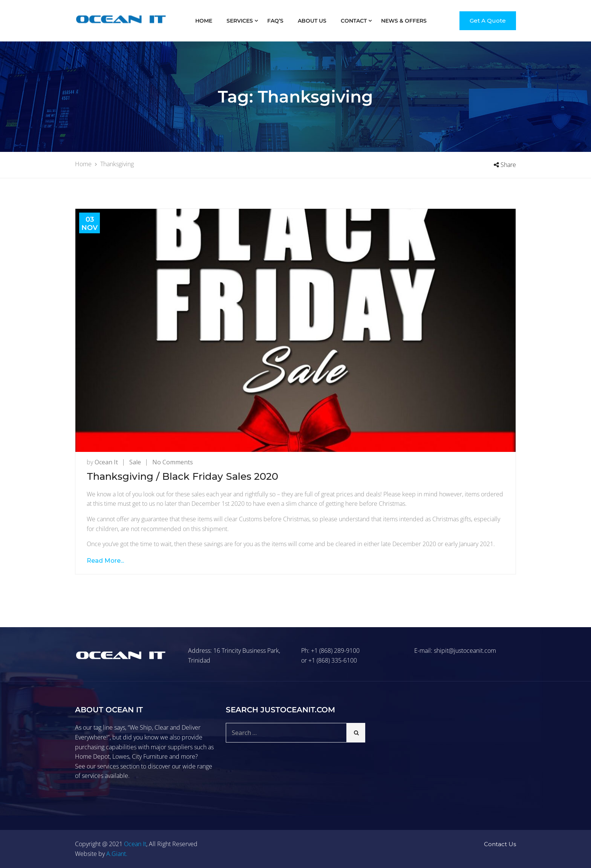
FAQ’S (275, 21)
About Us (312, 21)
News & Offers (404, 21)
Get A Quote (488, 21)
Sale (135, 462)
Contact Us (500, 844)
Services (240, 21)
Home (204, 21)
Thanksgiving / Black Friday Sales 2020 (182, 476)
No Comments (173, 462)
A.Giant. (117, 854)
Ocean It (106, 462)
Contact (354, 21)
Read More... (105, 561)
